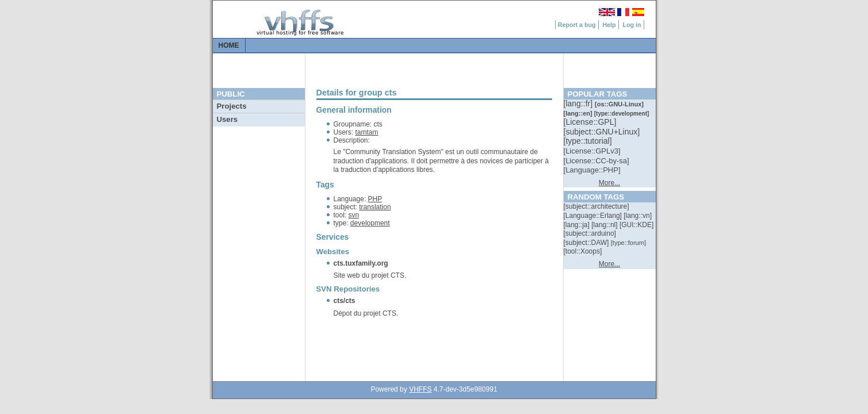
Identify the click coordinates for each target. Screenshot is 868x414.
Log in (632, 25)
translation (375, 207)
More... (609, 183)
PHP (375, 199)
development (370, 223)
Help (609, 25)
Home (229, 45)
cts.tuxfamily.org (361, 263)
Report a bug (577, 25)
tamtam (367, 132)
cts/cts (345, 301)
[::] (579, 103)
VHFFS (420, 389)
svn (354, 215)
